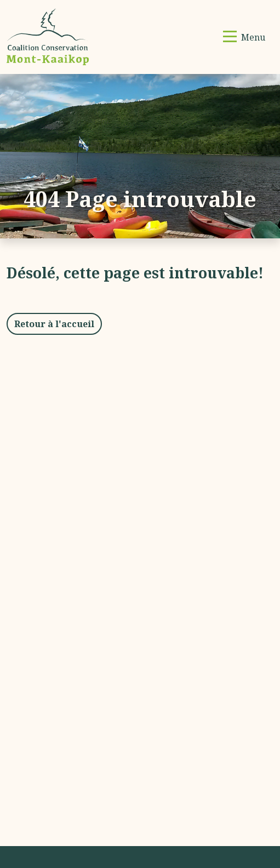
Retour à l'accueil (54, 324)
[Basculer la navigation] (244, 37)
